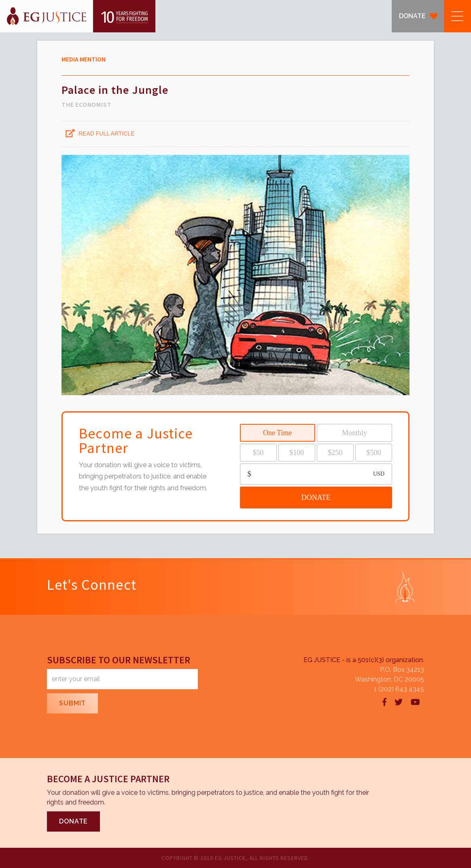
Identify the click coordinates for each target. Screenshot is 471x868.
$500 (373, 453)
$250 (335, 453)
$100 (297, 453)
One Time (278, 433)
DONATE (412, 16)
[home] (78, 16)
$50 (258, 453)
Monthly (354, 433)
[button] (457, 16)
